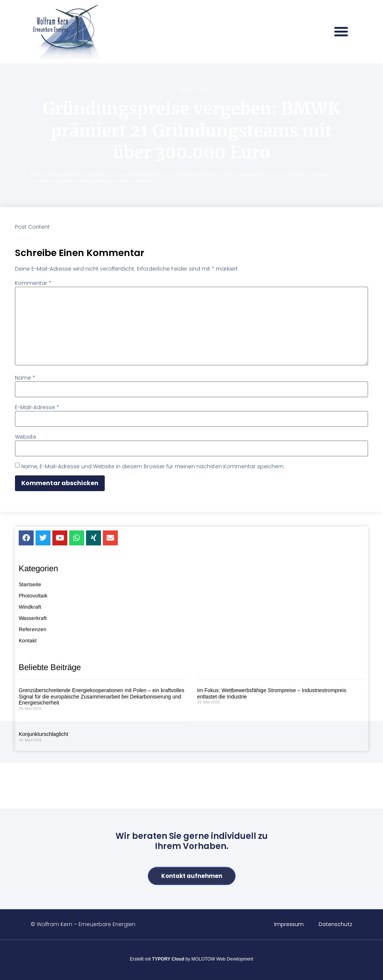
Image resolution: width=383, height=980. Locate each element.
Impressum (289, 924)
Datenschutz (335, 924)
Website (26, 437)
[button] (341, 31)
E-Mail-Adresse (37, 407)
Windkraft (30, 825)
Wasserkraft (33, 836)
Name (25, 378)
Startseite (30, 803)
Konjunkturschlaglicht (43, 952)
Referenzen (33, 847)
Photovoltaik (33, 814)
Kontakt (28, 859)
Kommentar (33, 283)
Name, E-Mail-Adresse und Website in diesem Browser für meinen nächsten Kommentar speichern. (153, 466)
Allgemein (192, 90)
